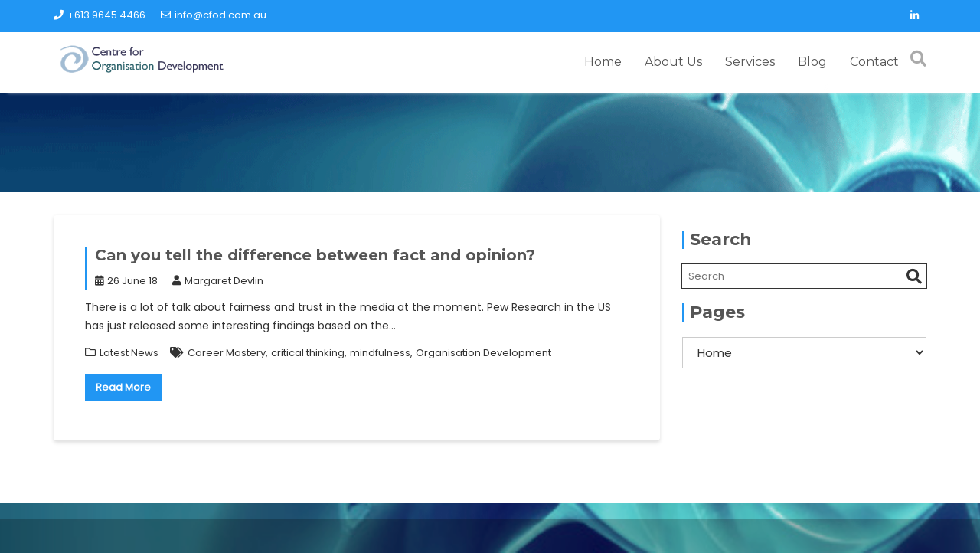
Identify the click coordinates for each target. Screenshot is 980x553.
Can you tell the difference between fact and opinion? (315, 247)
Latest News (129, 344)
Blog (812, 58)
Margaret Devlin (218, 272)
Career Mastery (227, 344)
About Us (673, 58)
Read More (123, 380)
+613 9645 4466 (100, 15)
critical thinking (308, 344)
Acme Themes (827, 534)
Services (750, 58)
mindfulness (380, 344)
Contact (874, 58)
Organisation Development (483, 344)
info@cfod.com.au (214, 15)
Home (603, 58)
